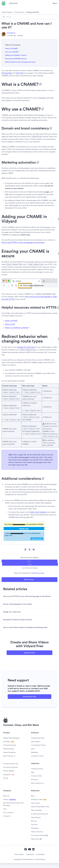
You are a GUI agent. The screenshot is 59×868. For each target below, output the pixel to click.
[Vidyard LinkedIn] (34, 848)
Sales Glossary (36, 816)
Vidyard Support (7, 12)
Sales (33, 748)
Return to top (29, 578)
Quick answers (19, 12)
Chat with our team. (38, 572)
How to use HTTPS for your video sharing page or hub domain (27, 595)
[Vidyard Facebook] (26, 848)
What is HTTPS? (11, 320)
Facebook (25, 548)
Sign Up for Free (29, 652)
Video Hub (19, 73)
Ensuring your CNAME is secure (16, 59)
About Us (6, 795)
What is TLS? (10, 324)
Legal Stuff (30, 853)
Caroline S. (11, 33)
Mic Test (34, 820)
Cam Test (34, 823)
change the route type (26, 347)
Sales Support (36, 740)
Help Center (13, 3)
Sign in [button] (55, 3)
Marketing (35, 751)
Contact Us (7, 815)
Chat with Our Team (30, 696)
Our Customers (8, 811)
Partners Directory (37, 831)
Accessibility (40, 853)
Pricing (5, 777)
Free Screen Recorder (10, 766)
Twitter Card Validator (38, 511)
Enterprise (35, 778)
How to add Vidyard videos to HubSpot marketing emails (25, 626)
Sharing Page (7, 73)
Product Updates (9, 770)
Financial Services (37, 768)
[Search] (29, 17)
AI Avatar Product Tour (11, 763)
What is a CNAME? (11, 48)
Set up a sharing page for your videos (17, 603)
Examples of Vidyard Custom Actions (17, 619)
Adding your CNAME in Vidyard (16, 55)
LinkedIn (34, 548)
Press (5, 808)
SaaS (33, 771)
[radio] (29, 560)
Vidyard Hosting (8, 748)
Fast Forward (35, 802)
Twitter (29, 548)
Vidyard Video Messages (11, 737)
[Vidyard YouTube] (30, 848)
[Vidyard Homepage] (4, 3)
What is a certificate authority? (17, 327)
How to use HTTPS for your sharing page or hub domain (23, 242)
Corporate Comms (37, 755)
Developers (35, 827)
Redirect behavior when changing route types (20, 62)
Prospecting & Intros (38, 737)
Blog (33, 795)
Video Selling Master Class (40, 806)
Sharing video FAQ (33, 12)
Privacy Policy (19, 853)
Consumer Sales (37, 775)
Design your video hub (12, 611)
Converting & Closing (38, 744)
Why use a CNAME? (12, 52)
